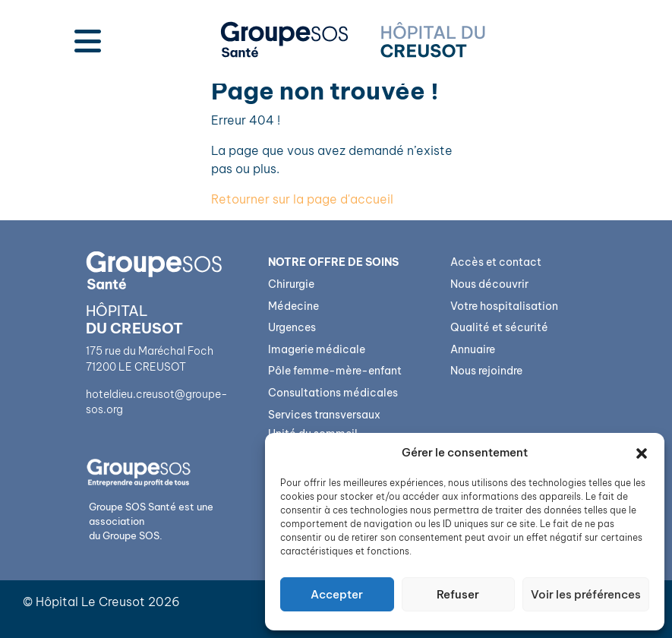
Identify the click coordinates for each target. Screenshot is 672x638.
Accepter (337, 594)
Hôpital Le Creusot (90, 602)
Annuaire (473, 349)
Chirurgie (291, 284)
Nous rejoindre (486, 371)
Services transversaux (324, 415)
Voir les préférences (586, 594)
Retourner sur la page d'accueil (302, 199)
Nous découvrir (489, 284)
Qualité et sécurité (499, 327)
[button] (642, 453)
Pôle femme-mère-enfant (335, 371)
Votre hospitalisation (504, 306)
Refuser (458, 594)
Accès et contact (496, 262)
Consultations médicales (333, 393)
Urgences (292, 327)
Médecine (293, 306)
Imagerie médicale (317, 349)
